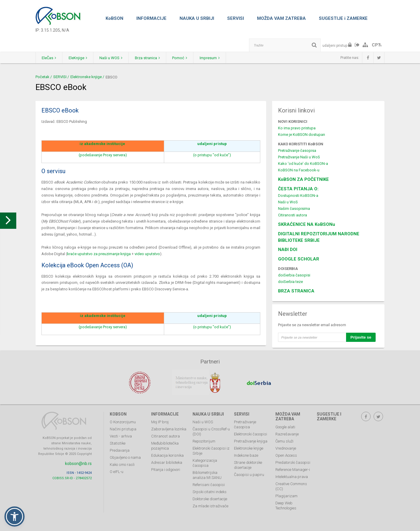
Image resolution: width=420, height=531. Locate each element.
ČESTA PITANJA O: (298, 189)
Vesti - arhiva (121, 435)
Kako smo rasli (122, 464)
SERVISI (236, 18)
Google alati (285, 426)
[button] (14, 516)
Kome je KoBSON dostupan (302, 135)
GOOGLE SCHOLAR (299, 259)
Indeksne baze (246, 454)
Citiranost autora (165, 435)
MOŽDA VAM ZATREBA (281, 18)
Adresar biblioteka (167, 462)
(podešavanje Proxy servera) (103, 155)
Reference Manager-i (293, 469)
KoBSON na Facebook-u (299, 170)
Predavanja (120, 449)
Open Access (286, 454)
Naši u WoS (288, 202)
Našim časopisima (294, 209)
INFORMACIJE (151, 18)
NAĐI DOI (288, 250)
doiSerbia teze (290, 282)
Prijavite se (361, 337)
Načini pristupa (123, 428)
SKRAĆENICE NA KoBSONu (307, 224)
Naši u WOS (118, 58)
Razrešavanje (287, 433)
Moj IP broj (160, 421)
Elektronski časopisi (251, 433)
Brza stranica (157, 58)
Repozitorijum (204, 440)
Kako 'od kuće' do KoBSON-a (303, 164)
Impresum (225, 58)
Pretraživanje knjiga (251, 440)
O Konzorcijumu (123, 421)
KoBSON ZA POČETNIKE (303, 179)
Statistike (118, 442)
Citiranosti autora (293, 215)
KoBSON (114, 18)
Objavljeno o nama (125, 457)
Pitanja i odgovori (166, 469)
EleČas (50, 58)
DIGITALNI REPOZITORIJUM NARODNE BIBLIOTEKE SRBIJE (319, 237)
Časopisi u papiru (249, 474)
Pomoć (192, 58)
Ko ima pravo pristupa (297, 128)
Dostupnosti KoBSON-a (298, 195)
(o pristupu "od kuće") (212, 155)
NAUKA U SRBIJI (197, 18)
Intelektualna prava (292, 476)
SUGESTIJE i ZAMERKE (343, 18)
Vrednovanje (286, 447)
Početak (42, 77)
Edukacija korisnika (167, 454)
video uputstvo (147, 254)
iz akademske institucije (102, 144)
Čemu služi (284, 440)
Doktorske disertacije (210, 498)
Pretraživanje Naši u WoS (299, 157)
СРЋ (377, 45)
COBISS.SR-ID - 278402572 (72, 477)
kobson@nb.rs (78, 462)
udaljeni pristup (212, 144)
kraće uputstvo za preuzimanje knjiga (99, 254)
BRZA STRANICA (296, 291)
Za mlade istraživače (210, 505)
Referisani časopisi (209, 484)
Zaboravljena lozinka (169, 428)
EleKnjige (82, 58)
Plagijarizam (286, 495)
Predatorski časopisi (293, 462)
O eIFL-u (117, 471)
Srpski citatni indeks (210, 491)
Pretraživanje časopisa (297, 151)
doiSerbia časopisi (294, 275)
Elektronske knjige (86, 77)
